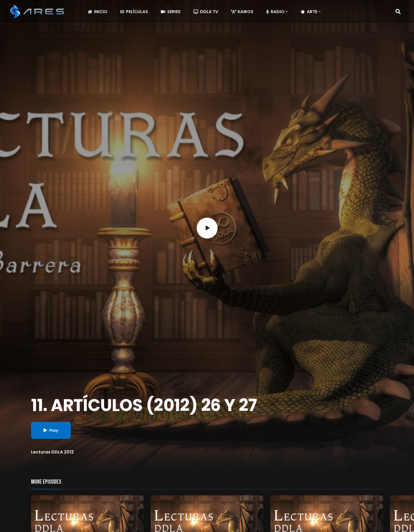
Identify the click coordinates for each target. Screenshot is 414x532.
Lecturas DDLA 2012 (52, 452)
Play (51, 430)
